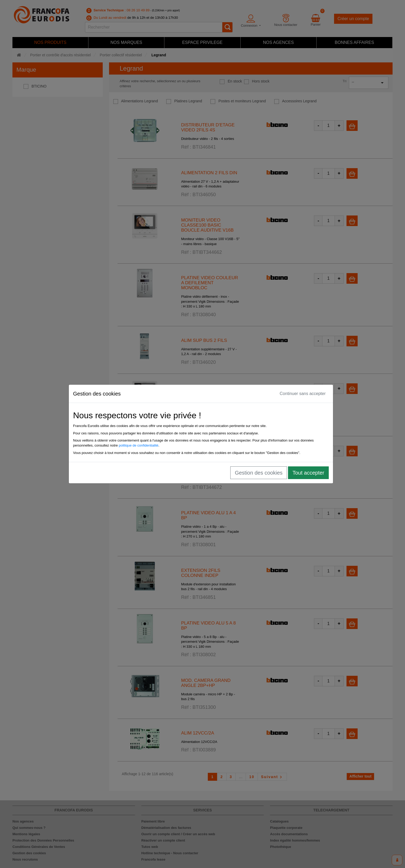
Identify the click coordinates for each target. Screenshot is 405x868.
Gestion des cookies (260, 473)
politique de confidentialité (140, 445)
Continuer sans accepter (304, 394)
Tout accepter (310, 473)
